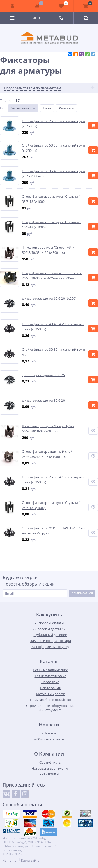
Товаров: (7, 100)
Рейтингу (66, 108)
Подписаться (82, 593)
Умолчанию (21, 108)
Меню (37, 18)
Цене (47, 108)
